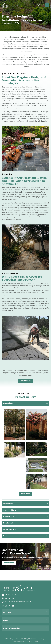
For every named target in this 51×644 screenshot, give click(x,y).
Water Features (25, 529)
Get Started (9, 563)
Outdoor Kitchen (25, 510)
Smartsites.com (21, 641)
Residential (25, 523)
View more (26, 494)
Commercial (25, 516)
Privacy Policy (33, 641)
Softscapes (25, 504)
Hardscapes (25, 536)
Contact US (25, 381)
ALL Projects (25, 403)
